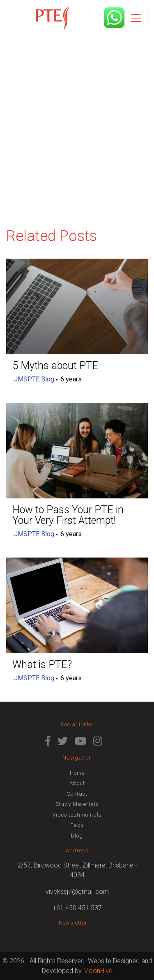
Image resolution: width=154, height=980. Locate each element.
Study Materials (77, 804)
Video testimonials (77, 815)
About (77, 783)
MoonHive (98, 971)
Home (77, 773)
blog (77, 836)
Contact (77, 794)
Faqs (77, 825)
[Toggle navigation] (136, 18)
